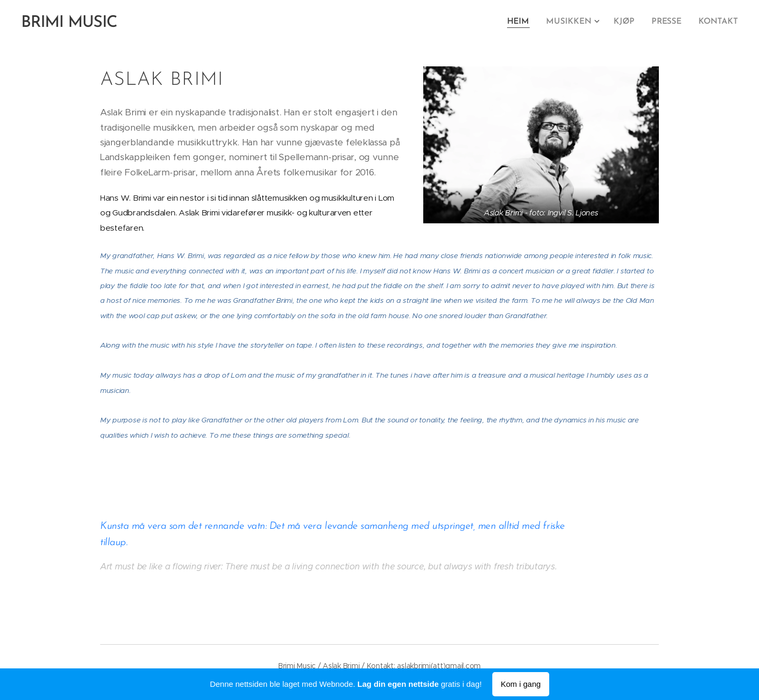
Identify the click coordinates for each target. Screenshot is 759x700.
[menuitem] (526, 22)
